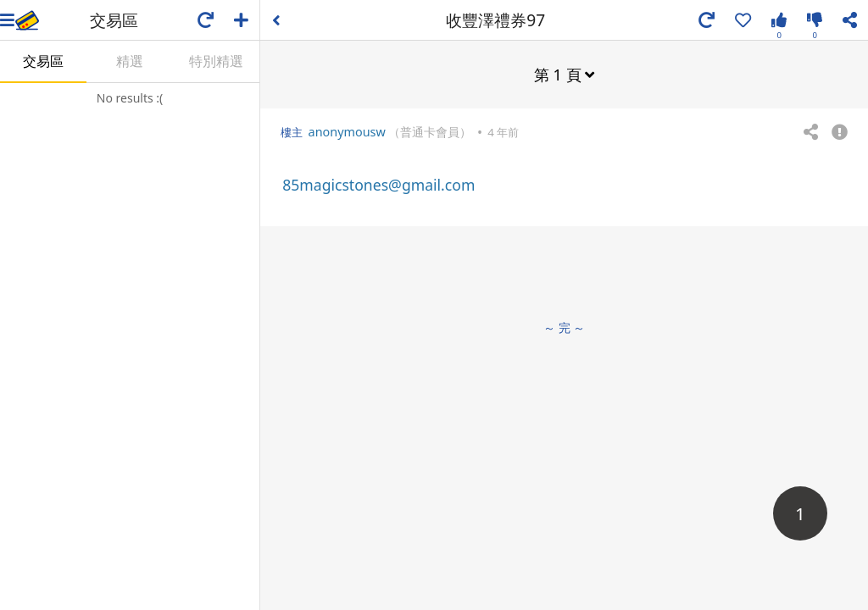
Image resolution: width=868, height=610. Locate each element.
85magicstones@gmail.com (378, 185)
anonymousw (347, 132)
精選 (130, 61)
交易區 (43, 61)
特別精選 (216, 61)
